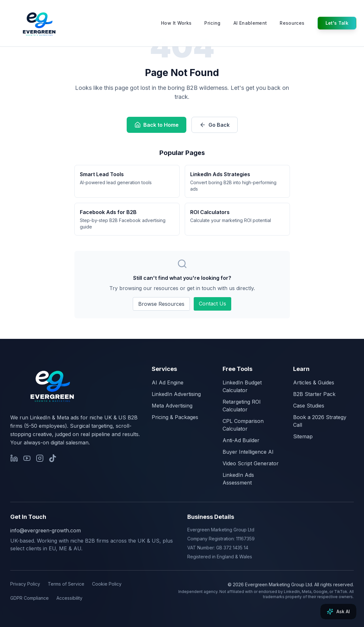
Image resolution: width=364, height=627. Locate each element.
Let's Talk (337, 23)
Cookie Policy (107, 584)
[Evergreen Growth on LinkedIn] (14, 458)
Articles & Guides (314, 382)
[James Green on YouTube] (27, 458)
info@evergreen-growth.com (46, 530)
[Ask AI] (338, 612)
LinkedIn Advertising (176, 394)
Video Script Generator (251, 463)
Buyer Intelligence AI (248, 452)
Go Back (215, 125)
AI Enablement (250, 23)
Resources (292, 23)
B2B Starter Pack (314, 394)
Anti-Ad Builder (241, 440)
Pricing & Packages (175, 417)
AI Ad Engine (168, 382)
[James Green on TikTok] (53, 458)
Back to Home (157, 125)
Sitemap (303, 436)
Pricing (212, 23)
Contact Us (212, 304)
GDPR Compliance (30, 598)
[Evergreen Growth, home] (51, 385)
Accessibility (69, 598)
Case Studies (309, 406)
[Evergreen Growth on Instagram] (40, 458)
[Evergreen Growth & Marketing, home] (43, 23)
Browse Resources (161, 304)
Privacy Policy (25, 584)
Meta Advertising (172, 406)
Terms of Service (66, 584)
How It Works (176, 23)
